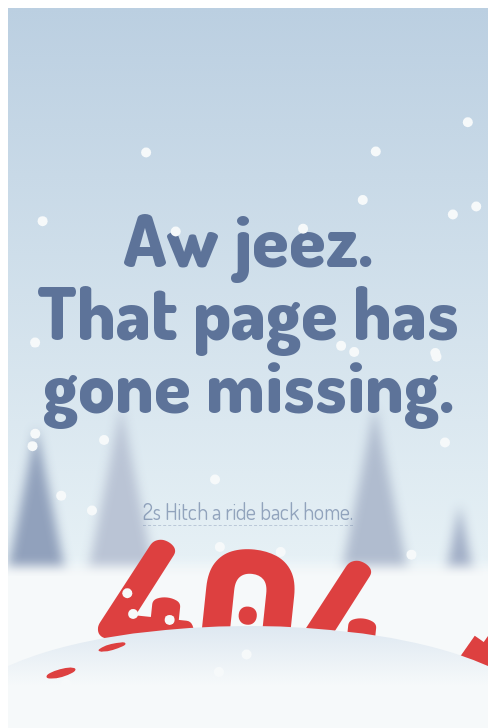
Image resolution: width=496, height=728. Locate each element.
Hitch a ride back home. (248, 511)
